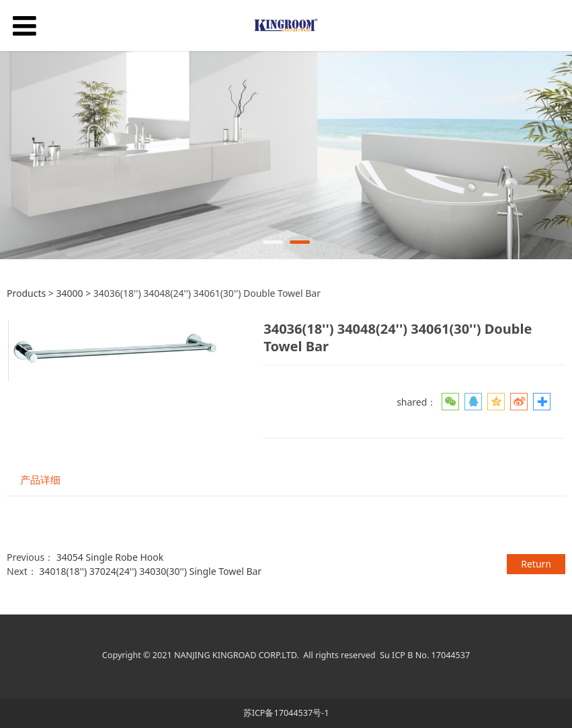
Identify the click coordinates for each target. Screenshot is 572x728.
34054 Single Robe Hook (110, 557)
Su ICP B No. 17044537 (425, 655)
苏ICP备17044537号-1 (286, 713)
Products (26, 293)
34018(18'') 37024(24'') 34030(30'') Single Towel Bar (150, 571)
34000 (71, 293)
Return (536, 564)
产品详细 (40, 480)
